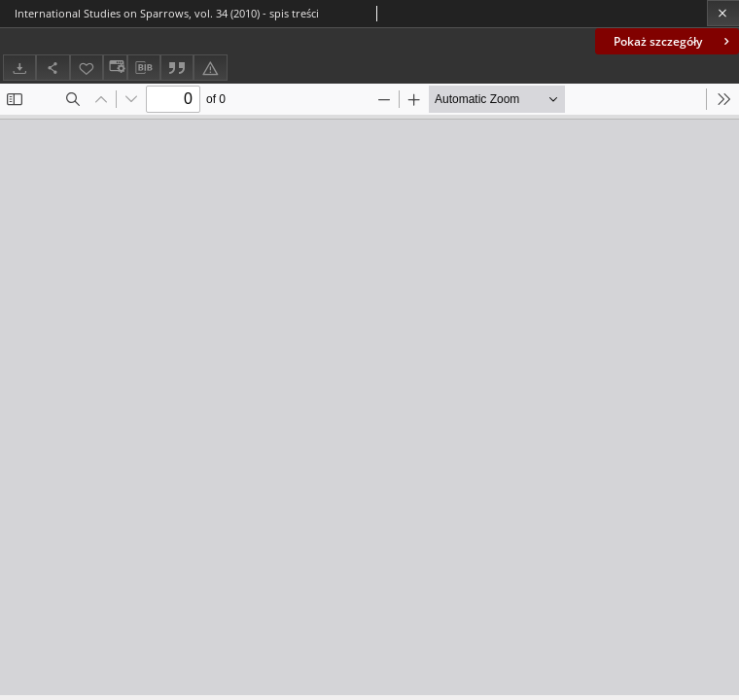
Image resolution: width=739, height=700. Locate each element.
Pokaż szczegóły (673, 41)
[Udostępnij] (53, 68)
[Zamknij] (723, 13)
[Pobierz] (19, 68)
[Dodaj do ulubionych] (87, 68)
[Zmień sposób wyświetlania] (115, 68)
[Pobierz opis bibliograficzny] (144, 68)
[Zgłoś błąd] (210, 68)
